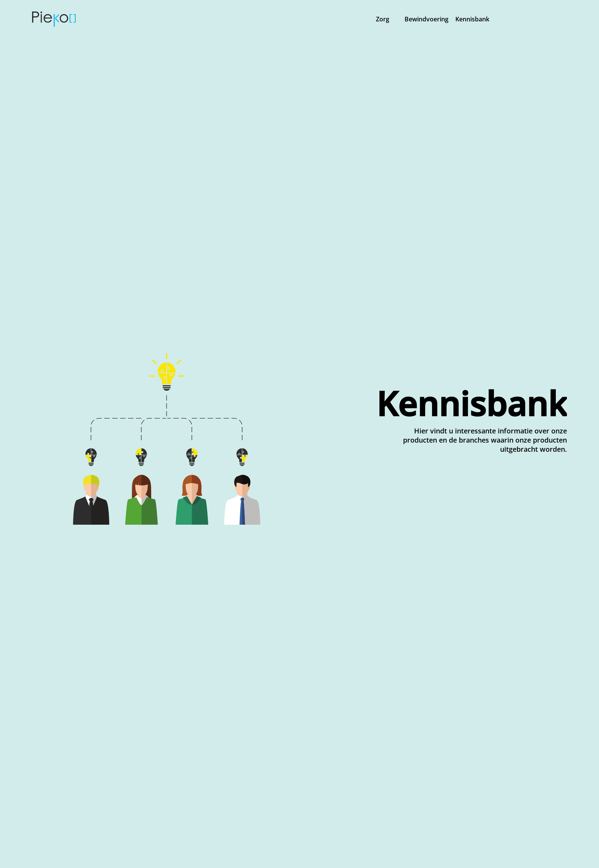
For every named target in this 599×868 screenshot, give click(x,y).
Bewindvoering (427, 19)
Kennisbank (472, 19)
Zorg (383, 19)
